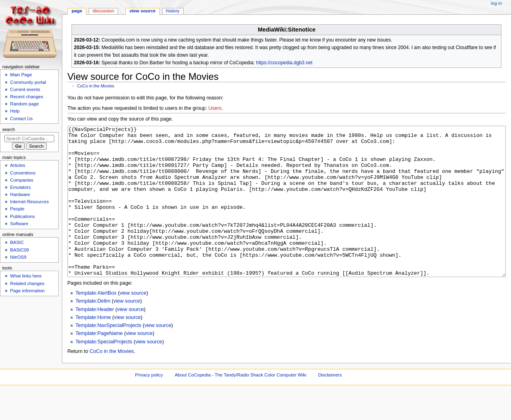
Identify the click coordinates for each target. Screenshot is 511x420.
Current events (25, 89)
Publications (22, 216)
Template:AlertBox (96, 323)
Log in (496, 3)
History (173, 11)
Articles (18, 165)
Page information (27, 291)
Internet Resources (29, 202)
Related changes (27, 283)
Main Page (21, 75)
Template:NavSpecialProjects (108, 355)
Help (15, 111)
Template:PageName (99, 363)
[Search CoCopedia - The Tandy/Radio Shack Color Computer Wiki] (29, 139)
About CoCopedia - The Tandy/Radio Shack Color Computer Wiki (241, 405)
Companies (22, 180)
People (17, 209)
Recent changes (27, 97)
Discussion (103, 11)
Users (215, 108)
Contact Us (21, 119)
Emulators (20, 187)
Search (9, 129)
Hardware (20, 194)
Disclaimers (330, 405)
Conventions (23, 173)
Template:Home (93, 347)
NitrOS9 (18, 257)
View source (143, 11)
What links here (26, 276)
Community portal (28, 82)
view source (133, 323)
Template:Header (95, 339)
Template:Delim (93, 331)
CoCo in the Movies (96, 86)
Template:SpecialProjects (104, 372)
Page (77, 11)
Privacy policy (149, 405)
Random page (24, 104)
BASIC (17, 242)
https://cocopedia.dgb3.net (284, 63)
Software (19, 224)
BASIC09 (19, 250)
